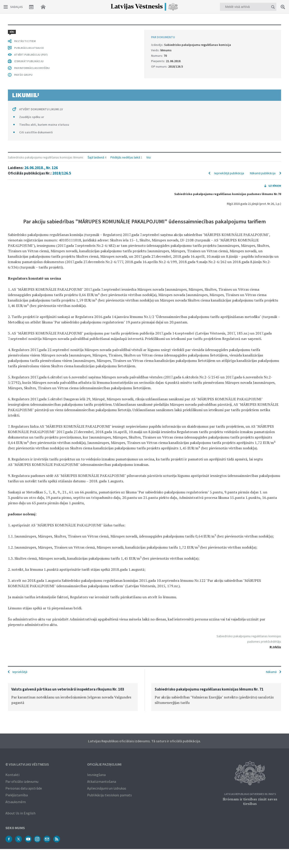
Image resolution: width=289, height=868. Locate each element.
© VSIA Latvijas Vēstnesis (27, 764)
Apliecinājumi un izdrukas (107, 788)
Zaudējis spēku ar (32, 117)
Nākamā (271, 672)
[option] (73, 697)
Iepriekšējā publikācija (229, 173)
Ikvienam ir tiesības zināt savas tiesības (250, 801)
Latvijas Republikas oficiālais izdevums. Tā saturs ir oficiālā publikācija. (144, 741)
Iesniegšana (96, 775)
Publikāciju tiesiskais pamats (110, 795)
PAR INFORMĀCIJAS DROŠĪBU (32, 68)
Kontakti (12, 775)
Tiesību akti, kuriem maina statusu (44, 125)
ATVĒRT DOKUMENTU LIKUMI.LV (41, 109)
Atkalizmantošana (102, 781)
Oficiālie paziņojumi (104, 764)
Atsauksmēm (16, 802)
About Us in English (20, 813)
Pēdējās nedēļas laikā (125, 157)
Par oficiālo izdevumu (22, 781)
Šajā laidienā (96, 157)
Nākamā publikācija (263, 173)
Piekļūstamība (17, 795)
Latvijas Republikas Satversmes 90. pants (250, 794)
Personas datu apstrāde (24, 788)
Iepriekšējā (20, 672)
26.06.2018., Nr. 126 (41, 168)
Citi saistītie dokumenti (36, 132)
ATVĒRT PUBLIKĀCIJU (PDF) (31, 55)
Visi (149, 157)
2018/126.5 (62, 173)
